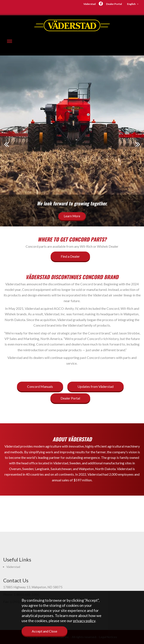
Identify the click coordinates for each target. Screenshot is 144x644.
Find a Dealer (70, 256)
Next (138, 144)
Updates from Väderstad (96, 386)
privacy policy (84, 621)
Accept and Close (44, 631)
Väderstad (89, 4)
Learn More (72, 216)
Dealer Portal (114, 4)
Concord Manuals (40, 386)
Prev (6, 144)
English (131, 4)
